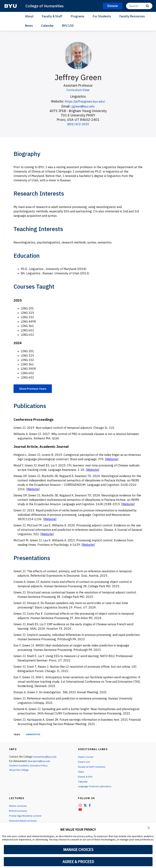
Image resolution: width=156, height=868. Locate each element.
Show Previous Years (34, 389)
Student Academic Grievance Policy (29, 766)
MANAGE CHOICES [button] (78, 850)
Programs (78, 16)
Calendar (47, 26)
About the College (20, 770)
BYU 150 (68, 26)
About (29, 16)
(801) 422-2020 (78, 124)
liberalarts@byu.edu (40, 761)
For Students (102, 16)
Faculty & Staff (52, 16)
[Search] (139, 6)
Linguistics (33, 735)
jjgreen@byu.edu (83, 106)
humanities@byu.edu (45, 757)
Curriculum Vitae (78, 90)
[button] (149, 828)
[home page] (11, 6)
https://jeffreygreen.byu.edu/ (85, 101)
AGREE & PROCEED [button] (78, 862)
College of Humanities (45, 6)
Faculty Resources (132, 16)
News (29, 26)
